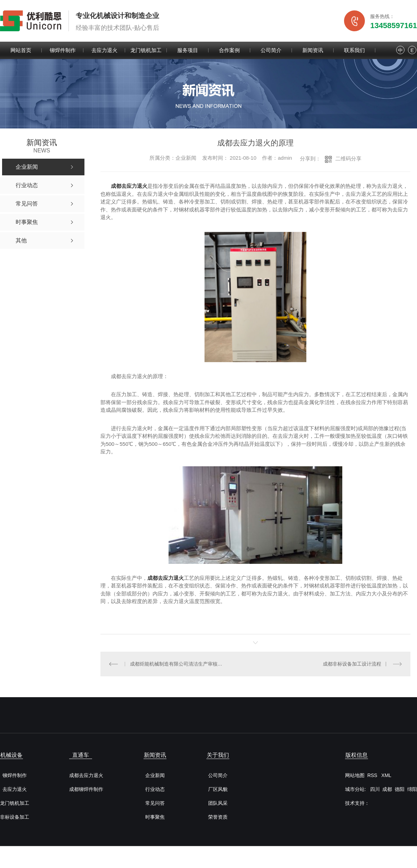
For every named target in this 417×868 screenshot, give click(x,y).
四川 (375, 789)
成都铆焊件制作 (86, 789)
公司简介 (271, 50)
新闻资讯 (313, 50)
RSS (373, 775)
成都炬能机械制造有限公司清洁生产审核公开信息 (178, 664)
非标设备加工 (15, 817)
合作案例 (229, 50)
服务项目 (188, 50)
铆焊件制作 (63, 50)
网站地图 (355, 775)
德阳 (400, 789)
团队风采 (218, 803)
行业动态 (155, 789)
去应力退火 (104, 50)
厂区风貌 (218, 789)
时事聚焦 (155, 817)
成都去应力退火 (129, 186)
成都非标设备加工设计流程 (352, 664)
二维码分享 (348, 158)
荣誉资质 (218, 817)
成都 (387, 789)
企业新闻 (155, 775)
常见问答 (155, 803)
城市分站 (355, 789)
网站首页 (21, 50)
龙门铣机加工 (146, 50)
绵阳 (412, 789)
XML (386, 775)
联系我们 (354, 50)
